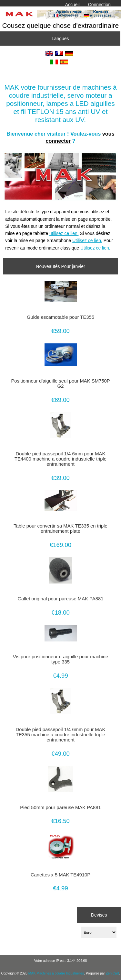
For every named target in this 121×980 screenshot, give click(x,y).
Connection (99, 5)
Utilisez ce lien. (87, 240)
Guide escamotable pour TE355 (60, 317)
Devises (99, 915)
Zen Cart (112, 973)
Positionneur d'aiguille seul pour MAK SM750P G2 (60, 384)
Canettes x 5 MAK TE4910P (60, 875)
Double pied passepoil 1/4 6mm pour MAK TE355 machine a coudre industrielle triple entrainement (61, 735)
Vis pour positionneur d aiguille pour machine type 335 (61, 659)
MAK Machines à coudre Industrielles (56, 973)
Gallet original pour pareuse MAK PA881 (61, 599)
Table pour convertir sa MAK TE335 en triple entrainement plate (60, 529)
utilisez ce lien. (64, 233)
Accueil (72, 5)
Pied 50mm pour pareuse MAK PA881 (60, 807)
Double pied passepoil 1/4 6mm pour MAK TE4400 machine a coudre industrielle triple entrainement (60, 459)
